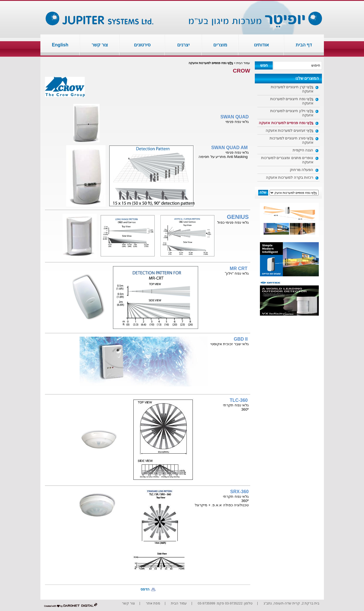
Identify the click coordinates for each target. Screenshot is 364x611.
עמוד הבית (243, 63)
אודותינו (261, 45)
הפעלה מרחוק (302, 170)
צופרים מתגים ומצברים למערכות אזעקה (287, 160)
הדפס (145, 589)
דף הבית (304, 45)
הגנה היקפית (303, 150)
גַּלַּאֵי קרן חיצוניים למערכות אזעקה (292, 89)
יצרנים (183, 45)
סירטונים (142, 45)
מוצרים (220, 45)
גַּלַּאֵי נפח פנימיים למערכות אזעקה (286, 123)
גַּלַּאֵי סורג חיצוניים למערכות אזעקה (291, 140)
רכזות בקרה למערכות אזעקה (290, 177)
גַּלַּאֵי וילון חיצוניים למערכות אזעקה (292, 113)
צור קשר (100, 45)
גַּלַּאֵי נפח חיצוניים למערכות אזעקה (292, 101)
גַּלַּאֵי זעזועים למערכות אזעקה (289, 130)
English (60, 45)
